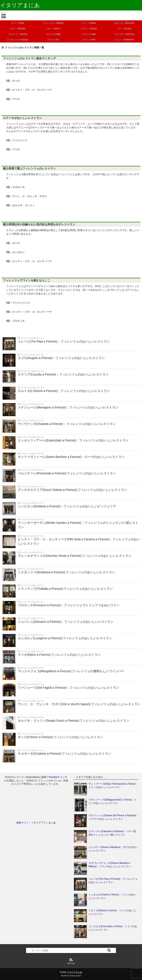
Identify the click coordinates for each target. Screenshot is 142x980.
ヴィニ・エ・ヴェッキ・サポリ (30, 196)
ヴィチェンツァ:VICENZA (18, 40)
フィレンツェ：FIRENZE (53, 23)
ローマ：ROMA (18, 23)
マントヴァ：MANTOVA (124, 34)
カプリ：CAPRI (89, 40)
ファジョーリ (20, 140)
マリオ (16, 99)
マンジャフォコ (21, 303)
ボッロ (16, 81)
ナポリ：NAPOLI (53, 29)
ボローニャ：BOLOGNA (124, 23)
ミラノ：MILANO (124, 29)
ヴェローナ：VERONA (18, 34)
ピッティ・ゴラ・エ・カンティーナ (32, 90)
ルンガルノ (19, 252)
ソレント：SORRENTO (124, 40)
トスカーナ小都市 (89, 34)
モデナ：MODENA (18, 29)
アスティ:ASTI (53, 40)
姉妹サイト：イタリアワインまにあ (36, 823)
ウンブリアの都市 (53, 34)
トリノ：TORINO (89, 23)
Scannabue (32, 777)
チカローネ (19, 187)
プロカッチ (19, 321)
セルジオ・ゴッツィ (24, 205)
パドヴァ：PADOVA (89, 29)
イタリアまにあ (20, 5)
